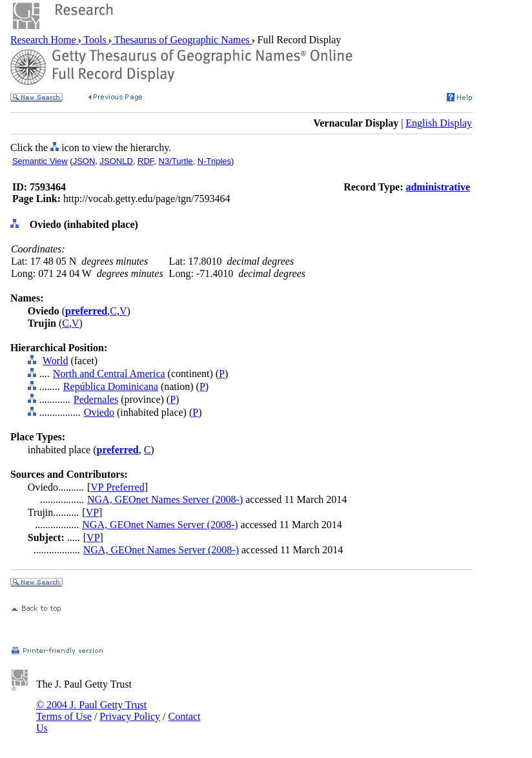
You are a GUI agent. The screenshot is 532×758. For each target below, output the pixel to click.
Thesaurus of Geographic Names (182, 40)
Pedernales (96, 399)
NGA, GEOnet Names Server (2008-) (165, 499)
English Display (439, 123)
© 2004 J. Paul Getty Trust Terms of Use (91, 711)
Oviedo (99, 412)
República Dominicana (111, 386)
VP (92, 512)
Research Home (45, 40)
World (56, 361)
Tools (95, 40)
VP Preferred (117, 487)
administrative (438, 187)
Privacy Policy (130, 716)
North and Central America (109, 374)
